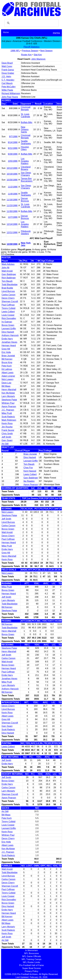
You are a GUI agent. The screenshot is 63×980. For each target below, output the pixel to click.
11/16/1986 (12, 200)
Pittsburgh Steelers (26, 232)
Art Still (5, 444)
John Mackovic (38, 59)
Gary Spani (7, 440)
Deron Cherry (8, 298)
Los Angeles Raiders (25, 161)
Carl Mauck (7, 83)
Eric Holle (6, 352)
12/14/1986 (12, 224)
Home (6, 32)
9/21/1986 (13, 148)
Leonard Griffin (9, 329)
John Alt (5, 268)
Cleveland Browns (26, 168)
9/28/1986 (13, 154)
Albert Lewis (8, 373)
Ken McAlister (8, 393)
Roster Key (26, 55)
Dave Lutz (6, 383)
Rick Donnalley (9, 318)
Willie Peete (7, 90)
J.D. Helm (6, 76)
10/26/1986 (12, 180)
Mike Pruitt (7, 413)
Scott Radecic (8, 417)
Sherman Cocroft (10, 301)
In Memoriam (31, 950)
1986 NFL (15, 51)
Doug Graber (8, 73)
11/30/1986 (12, 211)
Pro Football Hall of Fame (31, 965)
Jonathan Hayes (9, 342)
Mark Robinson (9, 420)
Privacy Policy (32, 971)
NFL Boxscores (32, 953)
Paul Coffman (8, 305)
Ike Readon (29, 481)
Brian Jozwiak (8, 356)
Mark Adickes (8, 264)
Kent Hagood (30, 471)
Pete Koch (7, 366)
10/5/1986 (13, 161)
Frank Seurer (8, 430)
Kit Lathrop (7, 369)
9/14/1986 (13, 142)
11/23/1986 (12, 205)
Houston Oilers (25, 148)
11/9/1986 (13, 194)
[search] (31, 23)
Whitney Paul (8, 403)
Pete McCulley (9, 87)
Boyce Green (8, 325)
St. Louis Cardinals (26, 115)
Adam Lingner (8, 376)
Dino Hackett (8, 332)
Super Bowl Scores (32, 968)
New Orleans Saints (25, 129)
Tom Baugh (7, 281)
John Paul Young (10, 97)
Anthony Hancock (10, 335)
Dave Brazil (7, 63)
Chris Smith (7, 434)
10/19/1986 (12, 174)
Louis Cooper (8, 315)
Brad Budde (7, 288)
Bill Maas (6, 386)
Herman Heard (9, 345)
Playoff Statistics (31, 47)
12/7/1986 (13, 217)
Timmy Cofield (9, 308)
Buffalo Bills (27, 122)
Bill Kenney (7, 359)
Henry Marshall (9, 390)
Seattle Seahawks (26, 142)
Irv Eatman (7, 322)
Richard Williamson (11, 93)
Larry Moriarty (8, 396)
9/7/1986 (13, 137)
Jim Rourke (7, 427)
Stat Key (38, 55)
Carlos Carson (9, 295)
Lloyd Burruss (8, 291)
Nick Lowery (8, 379)
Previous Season (30, 51)
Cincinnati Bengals (26, 108)
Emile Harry (7, 339)
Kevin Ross (7, 423)
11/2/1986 (13, 187)
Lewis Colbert (8, 312)
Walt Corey (7, 66)
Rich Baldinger (9, 278)
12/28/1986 (12, 244)
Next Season (46, 51)
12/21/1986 (12, 232)
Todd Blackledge (10, 285)
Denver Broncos (25, 200)
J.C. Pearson (8, 410)
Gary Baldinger (9, 274)
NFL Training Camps (32, 959)
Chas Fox (28, 468)
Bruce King (7, 362)
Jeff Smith (6, 437)
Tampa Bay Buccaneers (27, 180)
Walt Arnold (7, 271)
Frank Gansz (8, 70)
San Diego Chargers (26, 174)
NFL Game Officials (32, 956)
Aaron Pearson (9, 406)
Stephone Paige (9, 400)
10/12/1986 (12, 168)
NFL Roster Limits (31, 962)
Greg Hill (6, 349)
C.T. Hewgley (8, 80)
